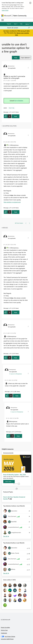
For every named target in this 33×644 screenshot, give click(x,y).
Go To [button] (27, 24)
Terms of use (4, 630)
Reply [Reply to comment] (16, 212)
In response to (15, 374)
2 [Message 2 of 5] (9, 353)
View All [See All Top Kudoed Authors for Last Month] (6, 573)
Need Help (12, 108)
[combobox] (18, 28)
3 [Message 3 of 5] (10, 391)
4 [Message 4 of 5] (11, 432)
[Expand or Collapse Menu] (3, 20)
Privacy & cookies (5, 627)
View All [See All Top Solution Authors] (6, 536)
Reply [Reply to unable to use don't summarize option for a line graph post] (16, 116)
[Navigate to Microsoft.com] (6, 16)
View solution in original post (12, 202)
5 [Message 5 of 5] (9, 208)
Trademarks (4, 633)
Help (21, 24)
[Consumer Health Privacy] (17, 639)
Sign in (16, 24)
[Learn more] (9, 482)
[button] (16, 58)
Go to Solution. (19, 101)
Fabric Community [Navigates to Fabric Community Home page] (20, 16)
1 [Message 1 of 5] (9, 112)
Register (9, 24)
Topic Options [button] (25, 58)
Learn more (5, 10)
